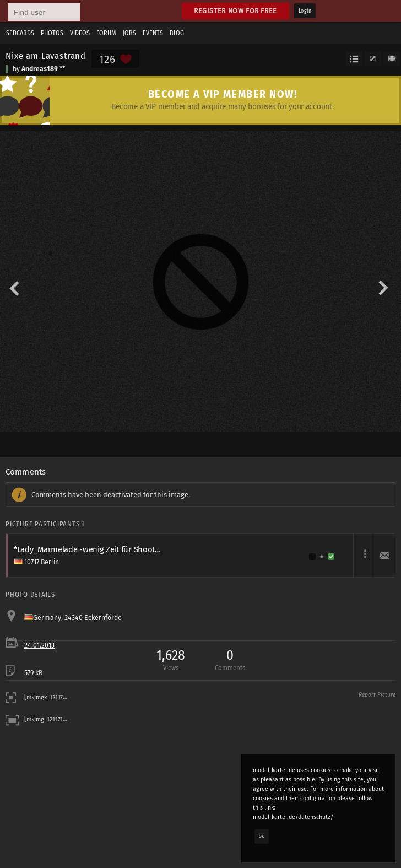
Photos (52, 33)
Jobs (129, 33)
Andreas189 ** (43, 69)
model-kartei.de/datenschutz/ (293, 817)
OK (262, 836)
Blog (177, 33)
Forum (106, 33)
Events (153, 33)
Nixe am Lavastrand (46, 56)
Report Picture (377, 695)
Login (305, 11)
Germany (47, 618)
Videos (80, 33)
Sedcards (20, 33)
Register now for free (235, 11)
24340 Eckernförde (93, 618)
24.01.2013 (39, 645)
